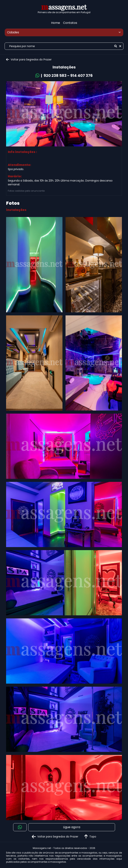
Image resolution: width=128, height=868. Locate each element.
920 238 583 (55, 76)
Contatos (70, 23)
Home (56, 23)
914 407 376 (82, 76)
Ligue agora (72, 827)
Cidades (64, 32)
